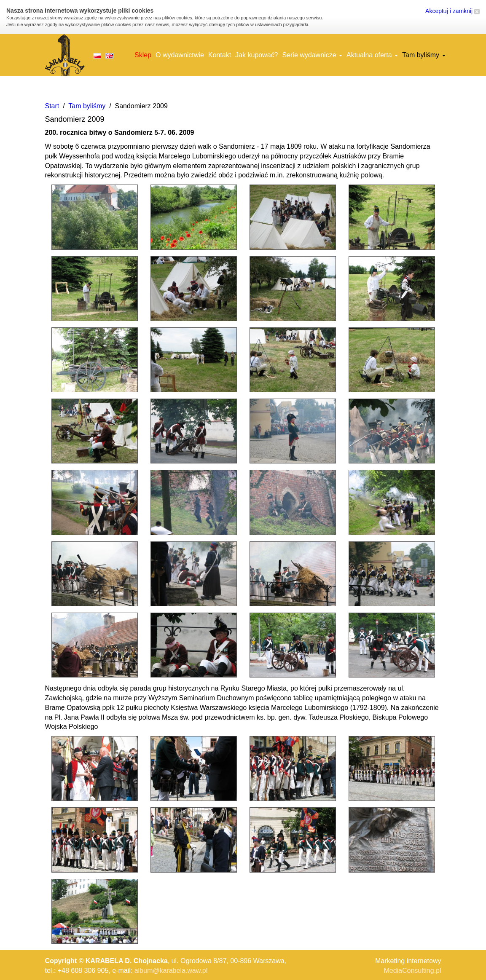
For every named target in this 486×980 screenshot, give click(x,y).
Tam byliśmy (424, 55)
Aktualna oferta (372, 55)
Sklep (143, 55)
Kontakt (220, 55)
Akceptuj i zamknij (452, 11)
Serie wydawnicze (312, 55)
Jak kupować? (256, 55)
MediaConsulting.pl (412, 971)
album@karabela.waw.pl (171, 971)
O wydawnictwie (180, 55)
